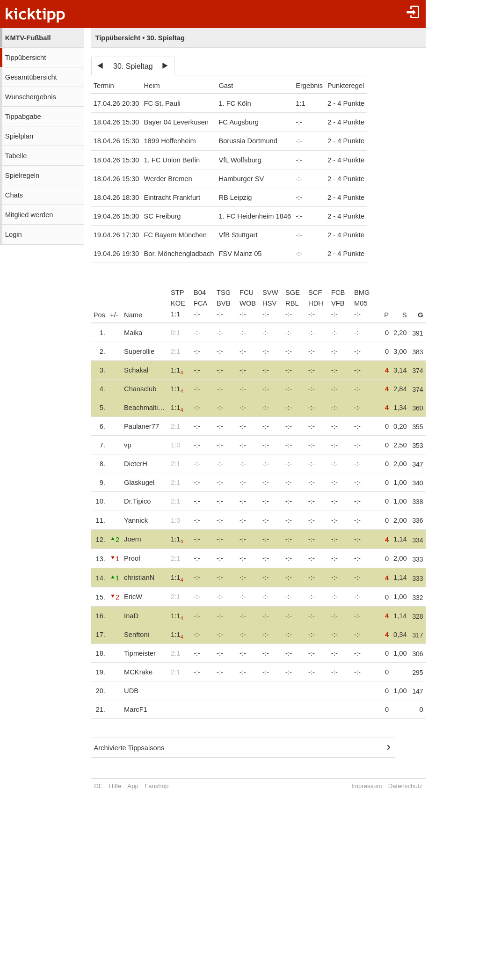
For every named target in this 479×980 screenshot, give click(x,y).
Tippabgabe (23, 117)
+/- (114, 315)
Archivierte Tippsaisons (129, 748)
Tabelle (16, 156)
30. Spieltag (133, 66)
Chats (14, 195)
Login (14, 234)
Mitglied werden (29, 215)
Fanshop (156, 786)
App (133, 786)
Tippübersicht (25, 58)
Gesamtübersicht (31, 77)
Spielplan (19, 136)
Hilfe (115, 786)
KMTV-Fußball (28, 38)
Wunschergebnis (31, 97)
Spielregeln (22, 176)
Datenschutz (409, 786)
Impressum (370, 786)
